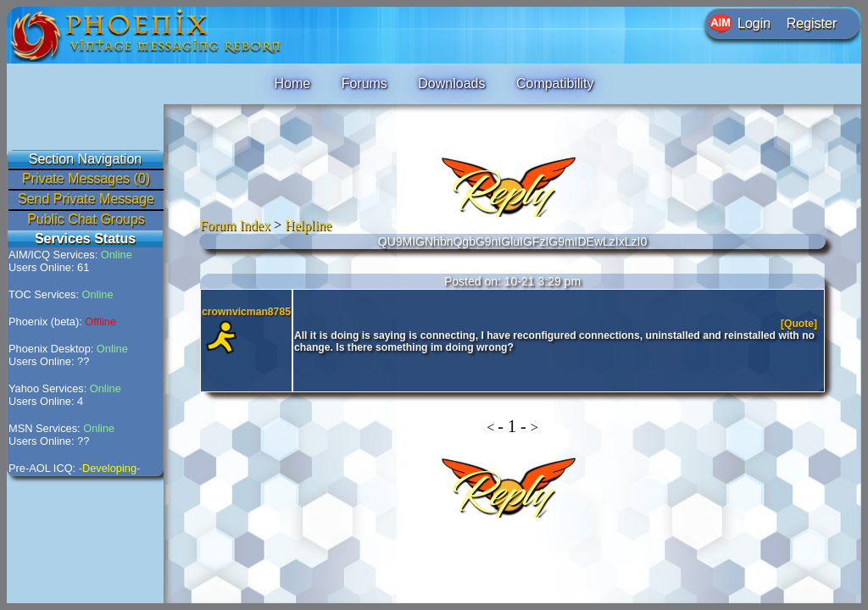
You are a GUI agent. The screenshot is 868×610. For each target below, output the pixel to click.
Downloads (451, 83)
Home (292, 83)
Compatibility (555, 83)
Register (812, 23)
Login (754, 23)
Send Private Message (86, 199)
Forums (364, 83)
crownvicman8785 (246, 312)
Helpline (308, 225)
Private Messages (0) (86, 178)
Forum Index (235, 225)
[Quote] (801, 324)
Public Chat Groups (86, 219)
